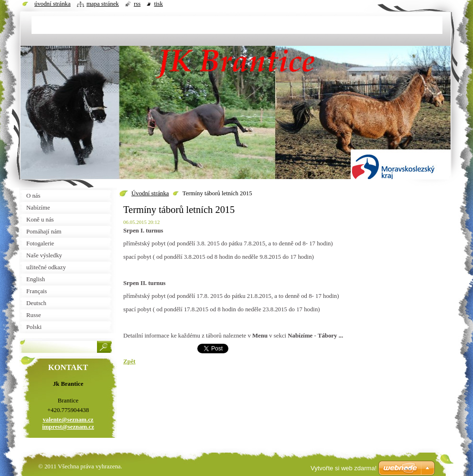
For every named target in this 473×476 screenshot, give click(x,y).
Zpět (129, 361)
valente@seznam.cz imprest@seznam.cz (68, 423)
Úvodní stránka (150, 193)
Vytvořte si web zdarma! (344, 468)
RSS (137, 4)
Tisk (158, 4)
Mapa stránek (103, 4)
